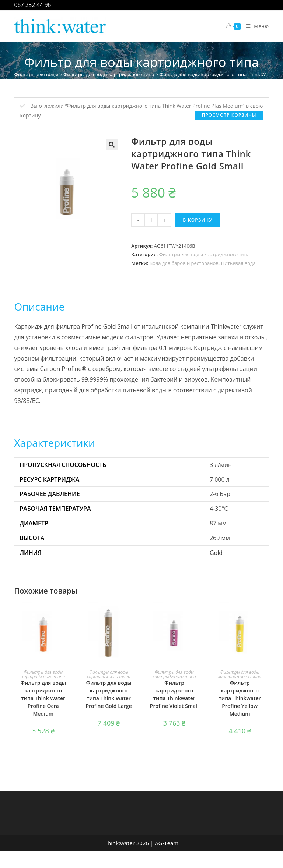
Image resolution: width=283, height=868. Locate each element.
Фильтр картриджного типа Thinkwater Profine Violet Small (174, 694)
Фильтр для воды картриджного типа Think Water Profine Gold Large (109, 694)
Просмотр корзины (229, 115)
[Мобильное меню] (255, 26)
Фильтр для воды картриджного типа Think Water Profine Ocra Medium (43, 698)
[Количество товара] (151, 220)
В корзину (198, 220)
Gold (216, 553)
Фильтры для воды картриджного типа (109, 74)
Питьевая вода (238, 263)
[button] (112, 145)
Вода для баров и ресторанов (184, 263)
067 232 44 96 (32, 5)
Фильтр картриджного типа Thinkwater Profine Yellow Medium (240, 698)
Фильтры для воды (36, 74)
